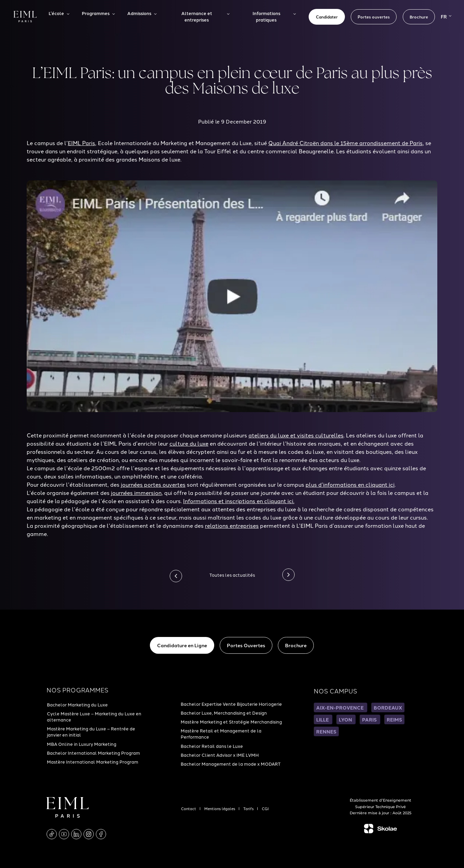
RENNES (326, 731)
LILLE (323, 719)
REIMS (394, 719)
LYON (346, 719)
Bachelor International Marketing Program (93, 753)
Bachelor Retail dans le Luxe (212, 746)
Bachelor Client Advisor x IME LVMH (220, 755)
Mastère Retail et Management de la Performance (221, 733)
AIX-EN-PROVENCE (340, 707)
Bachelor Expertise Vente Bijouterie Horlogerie (231, 704)
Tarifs (249, 808)
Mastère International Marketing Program (93, 762)
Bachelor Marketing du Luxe (77, 704)
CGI (265, 808)
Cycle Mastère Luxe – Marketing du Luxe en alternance (94, 716)
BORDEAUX (388, 707)
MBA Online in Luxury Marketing (82, 744)
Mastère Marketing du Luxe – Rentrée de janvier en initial (91, 731)
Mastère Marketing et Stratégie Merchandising (231, 722)
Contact (189, 808)
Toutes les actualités (232, 575)
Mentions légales (220, 808)
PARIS (370, 719)
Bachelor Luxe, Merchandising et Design (224, 713)
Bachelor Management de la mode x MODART (231, 764)
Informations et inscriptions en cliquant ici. (239, 501)
